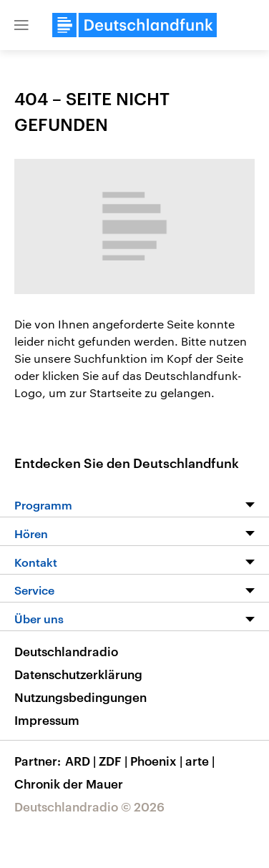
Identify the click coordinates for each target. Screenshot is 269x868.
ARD (82, 761)
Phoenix (158, 761)
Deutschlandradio (66, 651)
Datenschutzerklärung (78, 674)
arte (201, 761)
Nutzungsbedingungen (80, 697)
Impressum (47, 720)
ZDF (114, 761)
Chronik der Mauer (69, 784)
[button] (21, 25)
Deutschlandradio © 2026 (89, 806)
